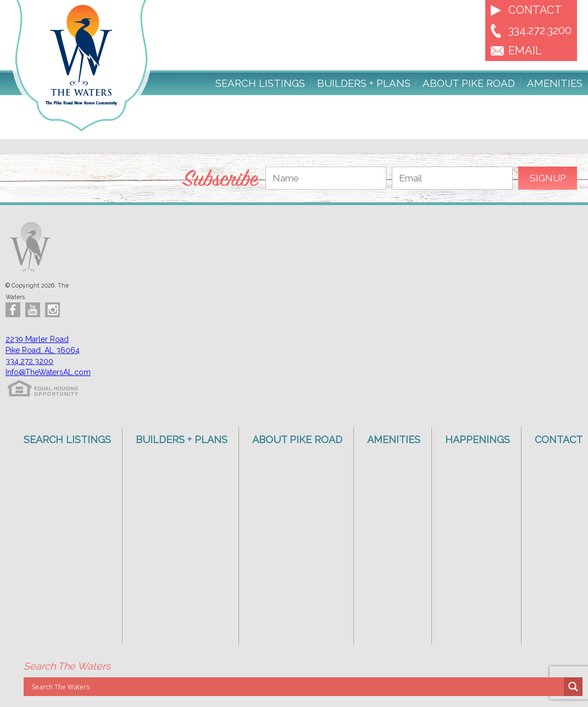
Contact (535, 10)
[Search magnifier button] (573, 687)
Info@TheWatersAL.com (48, 372)
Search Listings (260, 84)
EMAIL (525, 51)
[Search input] (296, 687)
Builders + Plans (364, 84)
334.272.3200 (540, 30)
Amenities (555, 84)
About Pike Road (469, 84)
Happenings (478, 440)
